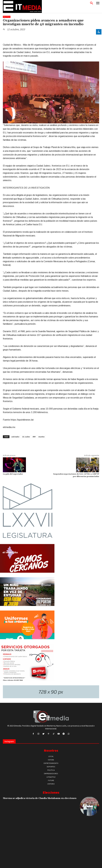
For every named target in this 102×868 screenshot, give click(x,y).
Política (7, 17)
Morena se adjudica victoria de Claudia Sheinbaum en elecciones (40, 798)
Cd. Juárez (26, 437)
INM (34, 437)
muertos (41, 437)
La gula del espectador (13, 474)
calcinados (15, 437)
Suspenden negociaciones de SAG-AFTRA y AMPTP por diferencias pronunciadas (76, 475)
